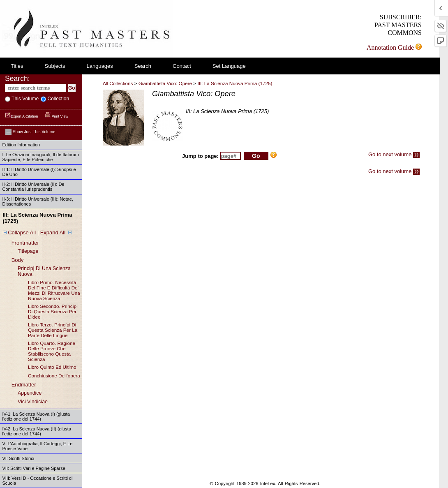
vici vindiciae (33, 402)
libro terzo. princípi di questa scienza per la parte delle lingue (53, 330)
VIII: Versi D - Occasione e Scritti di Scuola (38, 481)
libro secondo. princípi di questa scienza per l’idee (53, 311)
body (18, 260)
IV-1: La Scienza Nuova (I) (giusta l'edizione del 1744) (36, 416)
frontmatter (25, 243)
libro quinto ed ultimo (52, 367)
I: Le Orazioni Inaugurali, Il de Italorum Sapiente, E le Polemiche (41, 157)
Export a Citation (22, 116)
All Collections (118, 83)
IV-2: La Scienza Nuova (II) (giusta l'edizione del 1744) (37, 431)
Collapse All (22, 232)
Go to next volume (394, 154)
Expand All (53, 232)
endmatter (24, 385)
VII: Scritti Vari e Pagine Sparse (34, 468)
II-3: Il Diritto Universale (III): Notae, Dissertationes (38, 201)
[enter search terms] (35, 88)
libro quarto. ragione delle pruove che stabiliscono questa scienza (52, 351)
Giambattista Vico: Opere (165, 83)
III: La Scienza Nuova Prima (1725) (235, 83)
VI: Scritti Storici (18, 458)
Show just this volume (30, 132)
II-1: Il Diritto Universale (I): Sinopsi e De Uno (39, 172)
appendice (30, 393)
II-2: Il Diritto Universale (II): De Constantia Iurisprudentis (33, 187)
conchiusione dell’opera (54, 376)
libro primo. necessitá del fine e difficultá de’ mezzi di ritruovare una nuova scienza (54, 290)
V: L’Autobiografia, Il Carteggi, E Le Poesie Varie (38, 446)
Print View (57, 116)
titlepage (28, 251)
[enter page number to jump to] (231, 156)
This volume (24, 99)
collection (58, 99)
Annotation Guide (394, 47)
